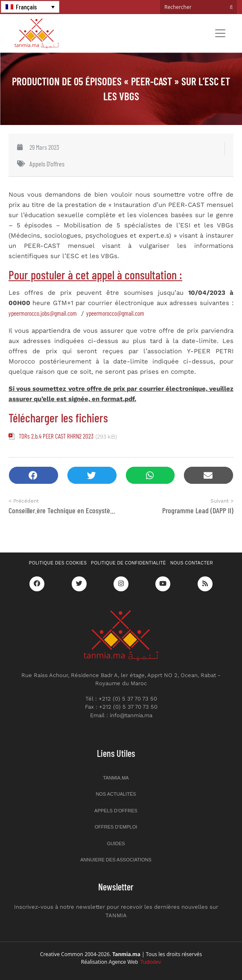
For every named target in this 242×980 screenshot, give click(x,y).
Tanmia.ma (116, 778)
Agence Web (135, 962)
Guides (116, 843)
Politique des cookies (58, 563)
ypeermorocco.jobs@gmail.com (43, 313)
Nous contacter (192, 563)
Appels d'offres (47, 164)
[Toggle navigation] (220, 33)
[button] (34, 475)
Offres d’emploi (116, 827)
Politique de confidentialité (128, 563)
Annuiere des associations (116, 860)
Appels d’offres (116, 811)
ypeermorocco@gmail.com (115, 313)
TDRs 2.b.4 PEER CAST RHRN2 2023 (56, 436)
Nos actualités (116, 794)
